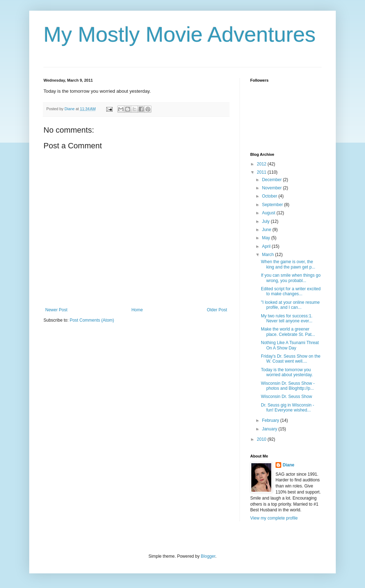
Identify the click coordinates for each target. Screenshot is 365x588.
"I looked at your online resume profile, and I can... (290, 305)
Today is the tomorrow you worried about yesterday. (287, 372)
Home (137, 310)
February (271, 420)
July (266, 221)
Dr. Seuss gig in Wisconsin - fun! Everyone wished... (287, 408)
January (270, 429)
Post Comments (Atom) (92, 320)
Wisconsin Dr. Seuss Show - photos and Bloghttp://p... (288, 386)
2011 (262, 172)
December (273, 180)
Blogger (208, 556)
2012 (262, 164)
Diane (289, 465)
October (270, 196)
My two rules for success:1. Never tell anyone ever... (287, 318)
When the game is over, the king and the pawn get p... (288, 264)
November (273, 188)
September (273, 205)
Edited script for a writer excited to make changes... (291, 291)
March (269, 255)
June (267, 230)
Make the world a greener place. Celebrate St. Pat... (288, 332)
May (267, 238)
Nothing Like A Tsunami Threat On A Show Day (290, 345)
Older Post (217, 310)
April (267, 246)
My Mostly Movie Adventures (180, 34)
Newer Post (56, 310)
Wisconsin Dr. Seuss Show (286, 397)
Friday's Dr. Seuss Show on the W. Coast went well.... (291, 359)
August (269, 213)
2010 (262, 439)
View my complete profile (274, 518)
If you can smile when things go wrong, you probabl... (291, 278)
